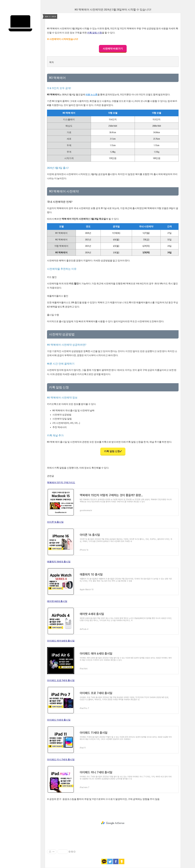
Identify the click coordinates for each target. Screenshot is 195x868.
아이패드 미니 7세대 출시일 (61, 759)
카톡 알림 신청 (95, 33)
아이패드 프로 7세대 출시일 (61, 680)
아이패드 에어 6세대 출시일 (61, 641)
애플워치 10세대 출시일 (59, 562)
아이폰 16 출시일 (55, 522)
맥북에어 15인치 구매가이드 (61, 482)
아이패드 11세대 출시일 (59, 720)
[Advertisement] (113, 823)
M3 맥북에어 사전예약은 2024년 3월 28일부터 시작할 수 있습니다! (113, 9)
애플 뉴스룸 (91, 94)
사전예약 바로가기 (113, 48)
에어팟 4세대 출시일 (57, 601)
